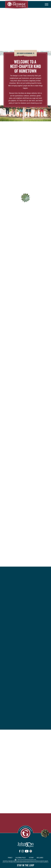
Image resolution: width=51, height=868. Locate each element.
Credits (35, 860)
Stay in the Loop (26, 865)
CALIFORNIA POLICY (21, 857)
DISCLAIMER (40, 857)
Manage (32, 860)
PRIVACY (10, 857)
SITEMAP (31, 857)
